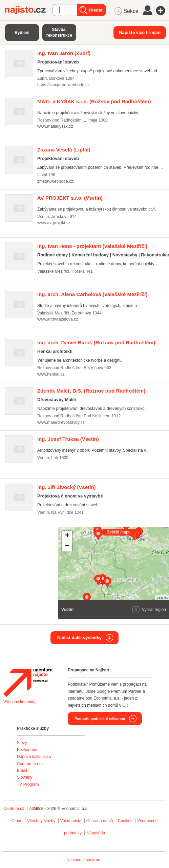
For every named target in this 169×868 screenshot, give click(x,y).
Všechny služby (42, 821)
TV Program (28, 784)
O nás (17, 821)
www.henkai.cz (51, 374)
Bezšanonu (27, 750)
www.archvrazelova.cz (58, 319)
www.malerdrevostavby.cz (61, 422)
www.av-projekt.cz (54, 223)
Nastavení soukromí (84, 860)
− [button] (67, 546)
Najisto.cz (29, 10)
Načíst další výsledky (79, 638)
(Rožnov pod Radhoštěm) (94, 101)
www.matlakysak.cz (55, 126)
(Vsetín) (70, 198)
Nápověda (96, 833)
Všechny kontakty (19, 702)
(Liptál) (64, 150)
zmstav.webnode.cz (55, 181)
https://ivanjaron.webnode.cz (63, 85)
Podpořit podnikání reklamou (100, 719)
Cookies (125, 821)
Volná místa (71, 821)
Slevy (22, 743)
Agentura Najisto (28, 683)
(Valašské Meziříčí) (92, 246)
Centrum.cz (14, 809)
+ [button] (67, 536)
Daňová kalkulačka (34, 757)
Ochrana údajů (100, 821)
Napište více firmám (140, 32)
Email (22, 771)
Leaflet (162, 597)
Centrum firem (30, 764)
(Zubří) (64, 53)
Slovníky (25, 777)
